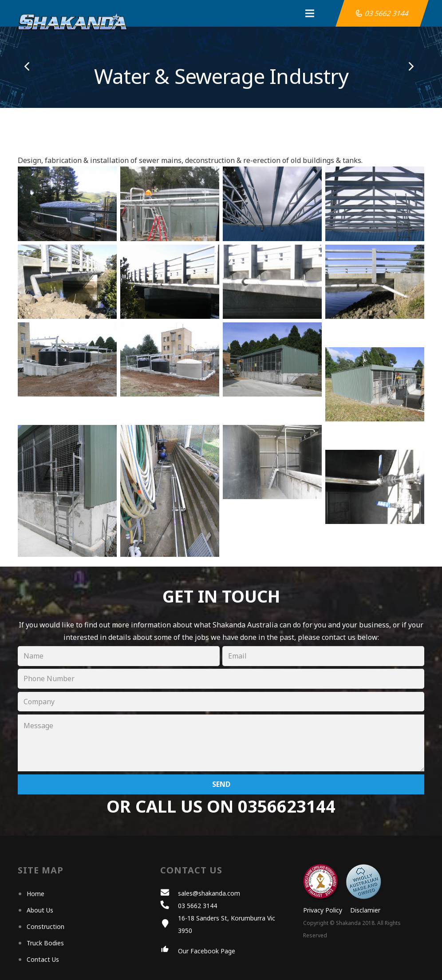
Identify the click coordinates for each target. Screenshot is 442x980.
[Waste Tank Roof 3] (272, 204)
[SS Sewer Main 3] (272, 282)
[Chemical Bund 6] (170, 491)
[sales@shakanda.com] (169, 893)
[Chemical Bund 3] (272, 359)
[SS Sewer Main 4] (375, 282)
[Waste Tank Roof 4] (67, 204)
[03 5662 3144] (169, 906)
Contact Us (43, 959)
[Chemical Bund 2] (170, 359)
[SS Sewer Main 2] (170, 282)
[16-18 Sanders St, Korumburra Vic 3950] (169, 924)
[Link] (73, 21)
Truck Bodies (45, 943)
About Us (40, 910)
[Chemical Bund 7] (375, 487)
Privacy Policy (323, 910)
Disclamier (365, 910)
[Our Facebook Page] (169, 951)
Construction (45, 926)
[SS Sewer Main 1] (67, 282)
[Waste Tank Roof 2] (375, 204)
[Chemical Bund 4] (67, 491)
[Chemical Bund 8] (375, 384)
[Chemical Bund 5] (272, 462)
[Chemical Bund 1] (67, 359)
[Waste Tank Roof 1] (170, 204)
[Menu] (284, 13)
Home (36, 894)
